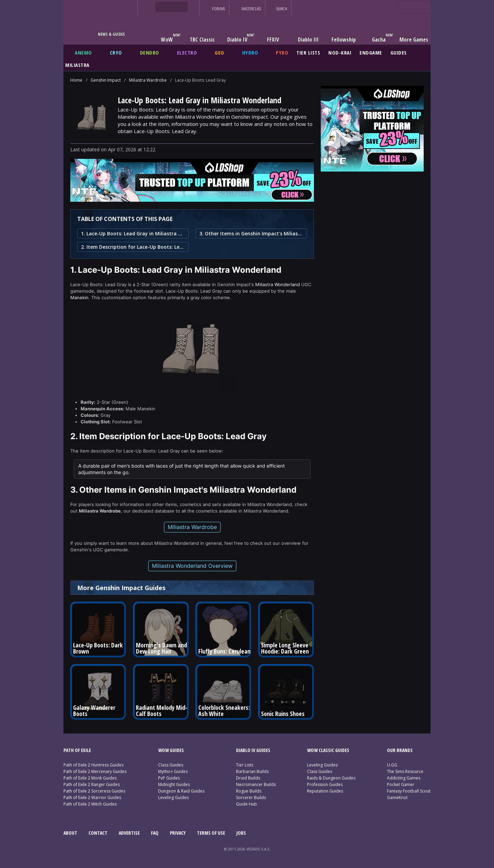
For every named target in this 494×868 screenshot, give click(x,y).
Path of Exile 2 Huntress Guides (93, 765)
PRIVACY (178, 833)
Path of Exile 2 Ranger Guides (92, 784)
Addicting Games (404, 778)
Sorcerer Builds (251, 797)
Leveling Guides (173, 797)
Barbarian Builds (252, 771)
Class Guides (171, 765)
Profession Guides (325, 784)
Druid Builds (248, 778)
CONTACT (98, 833)
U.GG (392, 765)
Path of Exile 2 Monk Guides (90, 778)
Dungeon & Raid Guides (181, 791)
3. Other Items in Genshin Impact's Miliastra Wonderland (251, 233)
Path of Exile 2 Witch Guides (90, 804)
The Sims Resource (405, 771)
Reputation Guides (325, 791)
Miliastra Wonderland (278, 284)
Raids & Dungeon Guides (331, 778)
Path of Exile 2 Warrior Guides (92, 797)
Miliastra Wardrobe (148, 80)
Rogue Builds (249, 791)
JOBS (241, 833)
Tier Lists (245, 765)
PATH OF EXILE (77, 750)
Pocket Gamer (401, 784)
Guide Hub (246, 804)
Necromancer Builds (256, 784)
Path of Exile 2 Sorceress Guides (94, 791)
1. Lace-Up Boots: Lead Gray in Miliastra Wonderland (133, 233)
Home (76, 80)
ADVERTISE (129, 833)
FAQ (155, 833)
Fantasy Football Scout (409, 791)
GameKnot (397, 797)
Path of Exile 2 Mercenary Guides (95, 771)
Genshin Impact (106, 80)
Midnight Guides (174, 784)
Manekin (79, 297)
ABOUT (70, 833)
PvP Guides (169, 778)
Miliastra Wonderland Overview (192, 566)
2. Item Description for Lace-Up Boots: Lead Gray (133, 247)
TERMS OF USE (211, 833)
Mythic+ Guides (173, 771)
